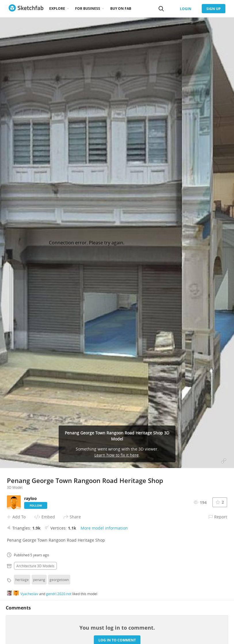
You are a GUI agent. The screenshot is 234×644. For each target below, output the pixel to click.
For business (88, 8)
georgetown (59, 580)
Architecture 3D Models (35, 566)
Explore (57, 8)
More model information (104, 528)
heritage (22, 580)
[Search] (161, 9)
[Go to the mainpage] (26, 9)
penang (39, 580)
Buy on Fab (121, 8)
